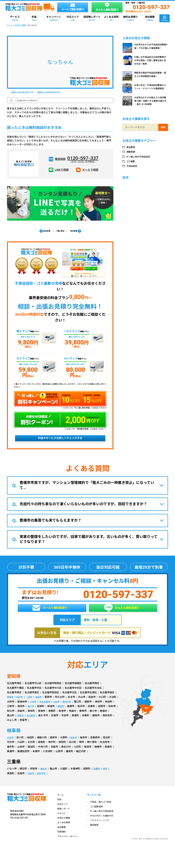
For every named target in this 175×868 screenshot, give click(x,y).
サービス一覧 (98, 802)
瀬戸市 (52, 713)
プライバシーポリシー (69, 843)
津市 (107, 776)
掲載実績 (132, 152)
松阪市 (31, 780)
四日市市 (43, 780)
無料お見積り (131, 18)
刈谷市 (70, 709)
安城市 (42, 704)
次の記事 (78, 231)
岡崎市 (11, 704)
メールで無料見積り (50, 613)
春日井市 (81, 709)
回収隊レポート (92, 18)
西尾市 (52, 722)
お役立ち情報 (20, 25)
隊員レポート (65, 816)
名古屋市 (63, 722)
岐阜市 (75, 744)
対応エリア (73, 18)
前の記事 (42, 231)
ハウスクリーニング (104, 828)
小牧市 (44, 709)
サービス (15, 18)
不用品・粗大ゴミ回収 (105, 809)
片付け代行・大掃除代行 (106, 823)
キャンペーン (54, 18)
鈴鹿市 (98, 776)
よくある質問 (111, 18)
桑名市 (44, 776)
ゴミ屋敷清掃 (100, 814)
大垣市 (11, 744)
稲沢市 (21, 704)
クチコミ (62, 820)
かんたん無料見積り (122, 613)
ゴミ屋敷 (132, 161)
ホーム (10, 25)
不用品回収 (133, 166)
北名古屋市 (57, 709)
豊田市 (83, 713)
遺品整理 (132, 147)
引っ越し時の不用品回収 (140, 157)
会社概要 (150, 18)
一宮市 (31, 704)
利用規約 (62, 839)
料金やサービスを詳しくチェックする (60, 440)
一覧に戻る (60, 231)
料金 (34, 18)
